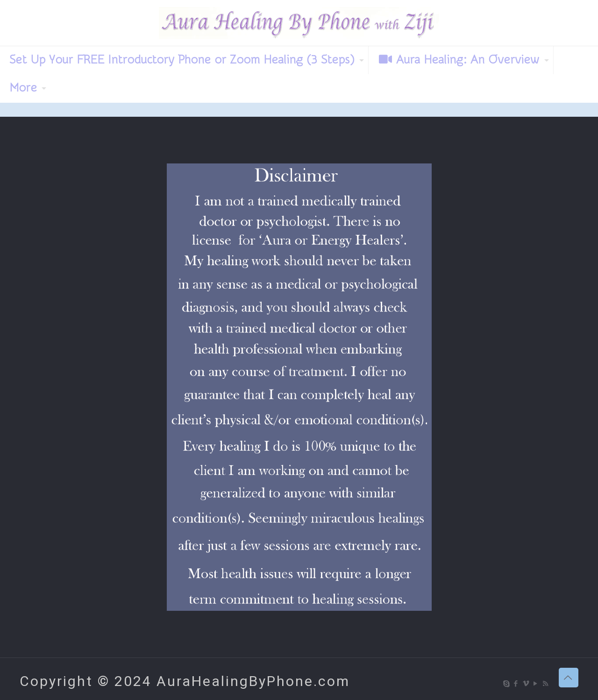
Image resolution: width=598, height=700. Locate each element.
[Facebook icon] (516, 684)
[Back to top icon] (569, 678)
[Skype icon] (507, 684)
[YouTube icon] (536, 684)
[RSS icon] (546, 684)
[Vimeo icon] (526, 684)
